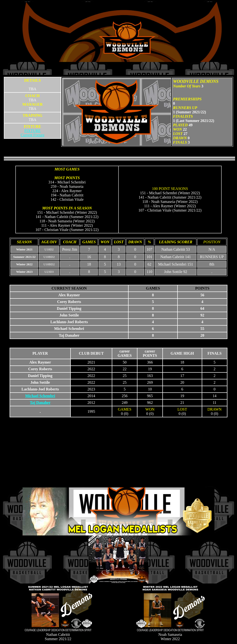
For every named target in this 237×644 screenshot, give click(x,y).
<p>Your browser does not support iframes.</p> (118, 279)
